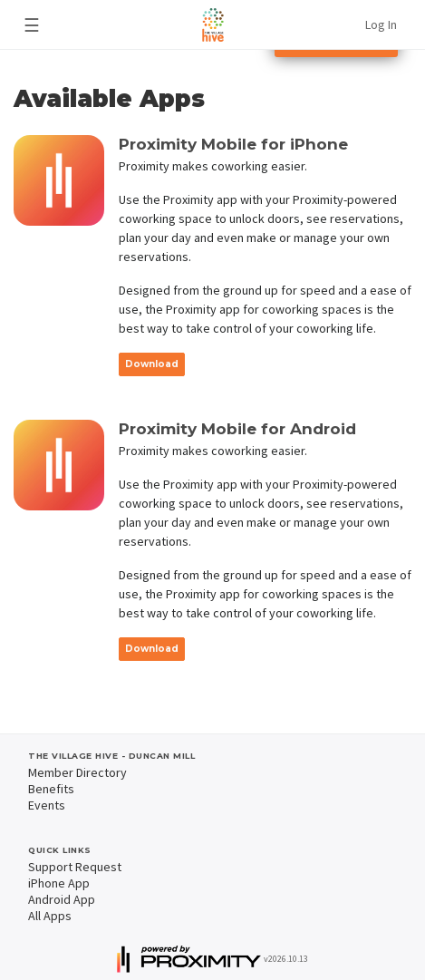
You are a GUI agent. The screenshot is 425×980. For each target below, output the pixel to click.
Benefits (51, 789)
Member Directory (77, 772)
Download (152, 364)
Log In (381, 24)
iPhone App (59, 883)
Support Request (75, 867)
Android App (62, 899)
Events (47, 805)
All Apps (50, 916)
